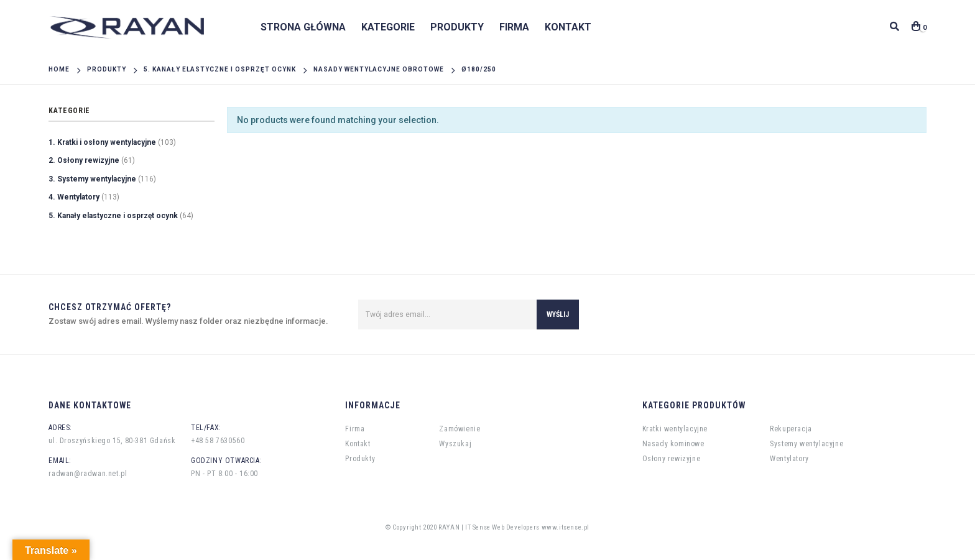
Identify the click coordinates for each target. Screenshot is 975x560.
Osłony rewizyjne (672, 459)
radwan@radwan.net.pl (88, 474)
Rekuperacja (791, 429)
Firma (514, 27)
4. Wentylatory (74, 197)
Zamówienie (460, 429)
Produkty (457, 27)
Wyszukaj (455, 444)
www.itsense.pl (566, 527)
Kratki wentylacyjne (675, 429)
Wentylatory (789, 459)
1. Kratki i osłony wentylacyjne (102, 142)
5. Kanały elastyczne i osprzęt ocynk (113, 216)
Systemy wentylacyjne (806, 444)
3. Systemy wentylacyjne (92, 179)
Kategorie (388, 27)
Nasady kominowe (673, 444)
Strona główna (303, 27)
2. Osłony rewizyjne (84, 160)
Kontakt (568, 27)
